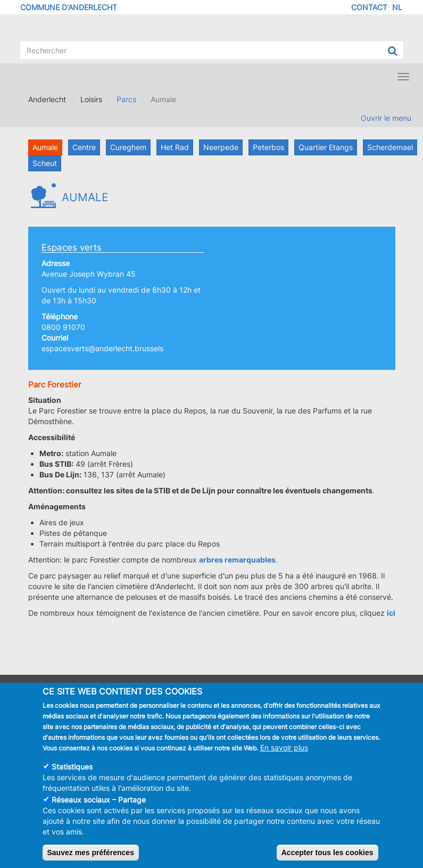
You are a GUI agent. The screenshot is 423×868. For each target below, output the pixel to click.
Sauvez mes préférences (91, 859)
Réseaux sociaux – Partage (99, 807)
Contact (369, 7)
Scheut (45, 163)
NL (397, 7)
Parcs (126, 99)
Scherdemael (390, 147)
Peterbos (268, 147)
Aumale (45, 147)
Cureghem (128, 147)
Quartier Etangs (326, 147)
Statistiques (72, 774)
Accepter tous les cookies (327, 859)
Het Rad (175, 147)
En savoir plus (284, 754)
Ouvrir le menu (386, 118)
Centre (84, 147)
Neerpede (221, 147)
